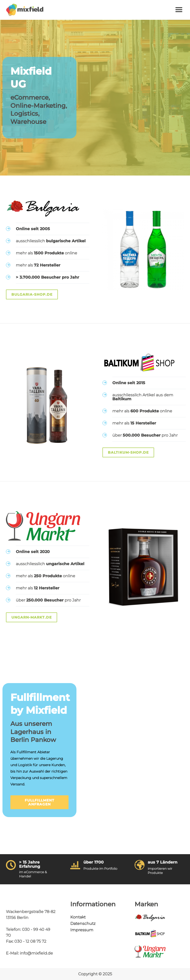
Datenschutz (83, 924)
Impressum (82, 930)
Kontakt (78, 917)
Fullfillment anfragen (40, 802)
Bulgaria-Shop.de (32, 294)
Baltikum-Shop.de (128, 452)
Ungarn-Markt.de (32, 617)
